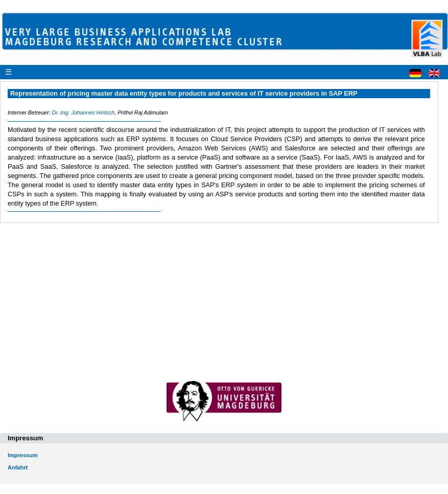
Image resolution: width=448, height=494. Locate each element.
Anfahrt (18, 467)
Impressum (23, 455)
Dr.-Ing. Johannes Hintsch (83, 113)
